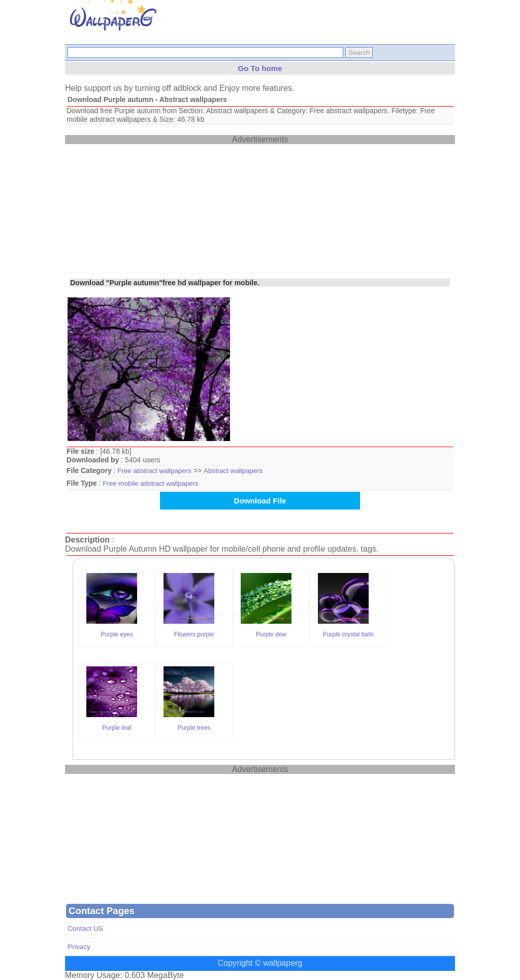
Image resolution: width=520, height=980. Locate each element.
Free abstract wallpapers (154, 471)
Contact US (85, 928)
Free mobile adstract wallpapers (150, 483)
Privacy (79, 947)
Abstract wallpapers (233, 471)
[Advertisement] (141, 208)
